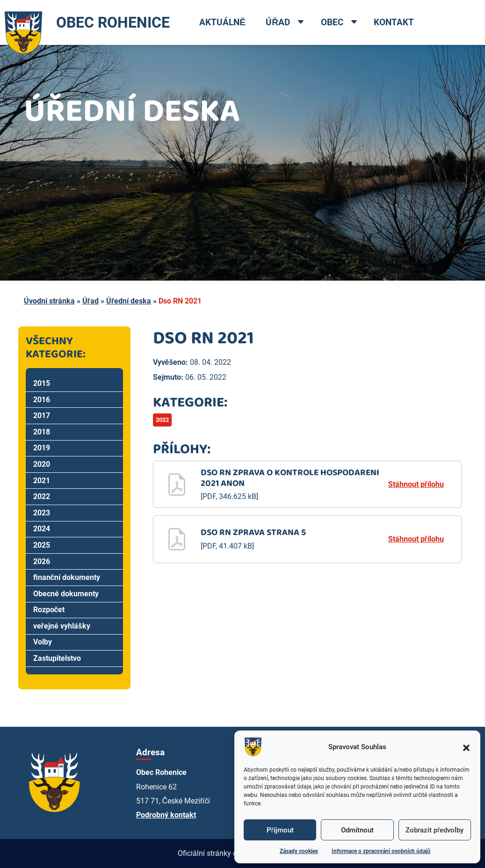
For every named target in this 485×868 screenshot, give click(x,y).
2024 (42, 529)
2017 (42, 416)
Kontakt (394, 22)
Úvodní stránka (49, 301)
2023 (42, 513)
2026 (42, 561)
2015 (42, 383)
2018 (42, 432)
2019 (42, 448)
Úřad (278, 22)
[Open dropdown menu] (301, 23)
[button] (466, 747)
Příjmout (280, 830)
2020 (42, 464)
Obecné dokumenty (66, 594)
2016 (42, 400)
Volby (43, 642)
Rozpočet (49, 610)
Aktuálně (222, 22)
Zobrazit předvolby (434, 830)
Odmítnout (357, 830)
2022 (42, 496)
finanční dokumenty (67, 577)
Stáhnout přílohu (416, 484)
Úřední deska (129, 301)
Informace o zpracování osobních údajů (381, 851)
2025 (42, 545)
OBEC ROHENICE (85, 22)
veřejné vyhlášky (62, 626)
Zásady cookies (299, 851)
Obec (332, 22)
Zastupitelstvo (57, 658)
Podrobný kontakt (166, 815)
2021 (42, 481)
